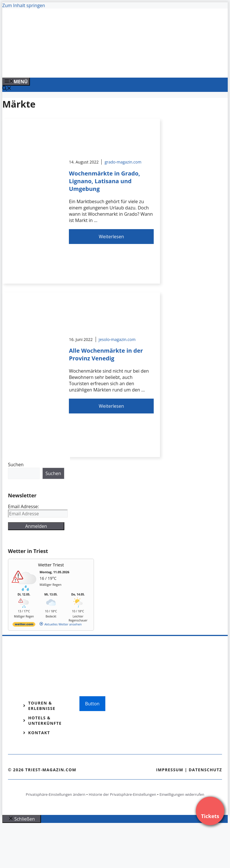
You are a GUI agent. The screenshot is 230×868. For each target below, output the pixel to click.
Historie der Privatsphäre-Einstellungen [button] (123, 794)
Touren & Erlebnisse (42, 706)
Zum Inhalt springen (24, 5)
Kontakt (39, 733)
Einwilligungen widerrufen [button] (182, 794)
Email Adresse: (23, 506)
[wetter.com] (24, 625)
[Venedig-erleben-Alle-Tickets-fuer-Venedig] (117, 67)
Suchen (16, 465)
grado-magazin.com (123, 162)
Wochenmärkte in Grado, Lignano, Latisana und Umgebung (104, 181)
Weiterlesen (111, 237)
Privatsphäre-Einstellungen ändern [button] (55, 794)
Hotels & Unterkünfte (45, 720)
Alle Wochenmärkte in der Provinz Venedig (106, 354)
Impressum (170, 770)
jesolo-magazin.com (117, 339)
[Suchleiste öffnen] (7, 89)
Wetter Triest (51, 565)
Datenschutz (205, 770)
